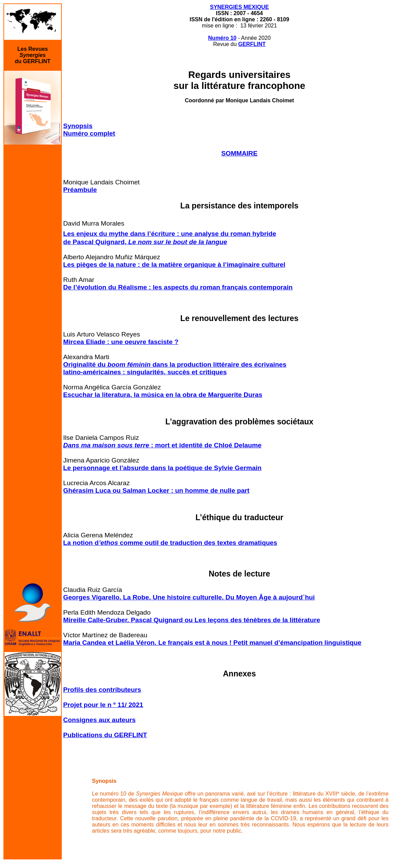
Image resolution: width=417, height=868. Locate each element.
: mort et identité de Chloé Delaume (162, 445)
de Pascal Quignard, (145, 242)
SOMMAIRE (240, 153)
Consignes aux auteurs (99, 720)
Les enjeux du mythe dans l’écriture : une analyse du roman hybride (170, 234)
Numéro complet (89, 133)
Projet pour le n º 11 (94, 705)
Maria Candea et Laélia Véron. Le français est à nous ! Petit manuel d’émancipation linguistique (212, 643)
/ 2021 (134, 705)
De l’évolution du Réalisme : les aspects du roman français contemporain (178, 287)
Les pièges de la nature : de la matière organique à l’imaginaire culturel (174, 265)
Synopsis (78, 126)
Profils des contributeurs (102, 690)
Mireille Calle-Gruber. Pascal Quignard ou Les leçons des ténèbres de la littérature (192, 620)
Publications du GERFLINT (105, 735)
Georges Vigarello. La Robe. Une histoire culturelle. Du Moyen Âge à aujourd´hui (189, 597)
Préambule (80, 190)
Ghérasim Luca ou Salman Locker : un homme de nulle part (156, 490)
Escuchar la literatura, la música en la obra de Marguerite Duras (163, 395)
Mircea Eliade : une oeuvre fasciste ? (121, 342)
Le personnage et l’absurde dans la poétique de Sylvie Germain (162, 468)
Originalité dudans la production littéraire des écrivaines (175, 364)
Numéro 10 (222, 38)
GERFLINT (252, 44)
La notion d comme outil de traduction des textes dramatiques (170, 543)
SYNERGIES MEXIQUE (240, 7)
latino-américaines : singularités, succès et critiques (145, 372)
